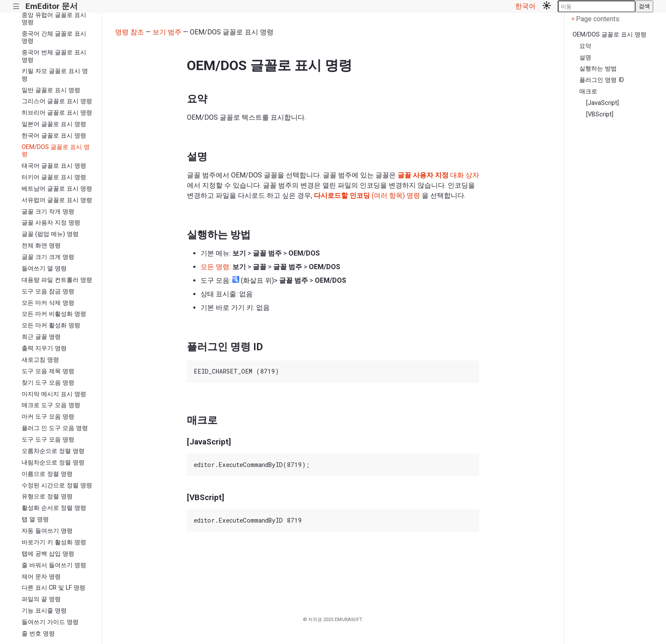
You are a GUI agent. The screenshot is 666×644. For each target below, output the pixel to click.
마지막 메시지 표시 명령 (54, 394)
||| (16, 7)
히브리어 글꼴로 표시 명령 (57, 113)
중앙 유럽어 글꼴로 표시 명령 (54, 19)
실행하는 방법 (598, 69)
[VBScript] (600, 114)
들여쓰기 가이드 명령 (50, 622)
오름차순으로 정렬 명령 (53, 451)
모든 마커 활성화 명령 (51, 325)
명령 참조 (130, 32)
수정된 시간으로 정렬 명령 (57, 485)
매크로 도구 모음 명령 (51, 405)
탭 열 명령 (35, 519)
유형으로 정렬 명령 (47, 496)
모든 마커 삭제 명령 (48, 303)
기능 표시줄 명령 (44, 611)
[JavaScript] (603, 103)
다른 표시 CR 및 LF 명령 (54, 588)
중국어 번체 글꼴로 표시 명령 (54, 56)
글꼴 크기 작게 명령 (48, 212)
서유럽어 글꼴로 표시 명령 (57, 200)
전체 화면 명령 (41, 246)
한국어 (525, 6)
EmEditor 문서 (52, 6)
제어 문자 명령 (41, 577)
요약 (585, 46)
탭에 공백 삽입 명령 (48, 554)
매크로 (588, 91)
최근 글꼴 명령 (41, 337)
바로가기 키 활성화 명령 (54, 542)
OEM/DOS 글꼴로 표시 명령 (56, 151)
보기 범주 (167, 32)
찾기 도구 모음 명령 (48, 383)
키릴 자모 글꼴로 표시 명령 (55, 75)
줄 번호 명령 (38, 634)
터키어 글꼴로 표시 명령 (54, 177)
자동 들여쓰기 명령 (47, 531)
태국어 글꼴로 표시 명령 (54, 166)
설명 (585, 58)
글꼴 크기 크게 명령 (48, 257)
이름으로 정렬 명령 (47, 474)
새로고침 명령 (40, 360)
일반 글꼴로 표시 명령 (51, 90)
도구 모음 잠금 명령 (48, 291)
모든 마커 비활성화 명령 (54, 314)
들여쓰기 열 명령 (44, 269)
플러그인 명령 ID (602, 80)
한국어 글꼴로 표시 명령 (54, 136)
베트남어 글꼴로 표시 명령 (57, 189)
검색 (644, 6)
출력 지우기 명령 (44, 348)
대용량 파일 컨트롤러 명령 (57, 280)
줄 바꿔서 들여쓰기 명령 (54, 565)
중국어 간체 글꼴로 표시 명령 (54, 37)
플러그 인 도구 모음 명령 (55, 428)
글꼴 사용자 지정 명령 (51, 223)
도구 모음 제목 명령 (48, 371)
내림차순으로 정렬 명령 (53, 463)
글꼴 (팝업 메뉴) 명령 (50, 234)
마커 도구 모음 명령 (48, 417)
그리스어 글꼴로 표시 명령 (57, 101)
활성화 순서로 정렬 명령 (54, 508)
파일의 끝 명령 (41, 599)
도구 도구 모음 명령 (48, 440)
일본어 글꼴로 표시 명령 (54, 124)
